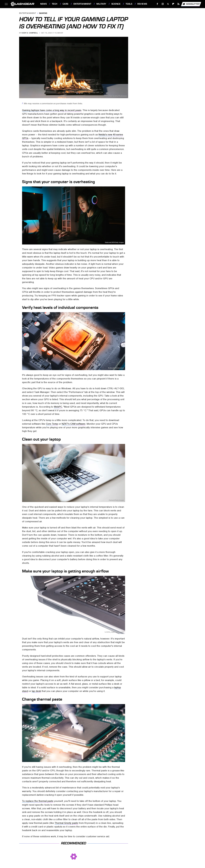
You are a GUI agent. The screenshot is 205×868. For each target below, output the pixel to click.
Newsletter (191, 4)
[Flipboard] (173, 4)
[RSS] (179, 4)
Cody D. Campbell (30, 33)
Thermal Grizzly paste (66, 823)
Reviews (142, 4)
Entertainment (82, 4)
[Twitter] (168, 4)
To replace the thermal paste (38, 801)
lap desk (36, 691)
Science (116, 4)
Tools (129, 4)
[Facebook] (157, 4)
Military (101, 4)
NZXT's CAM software (74, 424)
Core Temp (52, 424)
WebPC (58, 407)
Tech (55, 4)
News (43, 4)
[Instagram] (163, 4)
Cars (65, 4)
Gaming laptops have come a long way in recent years (52, 110)
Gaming (43, 13)
